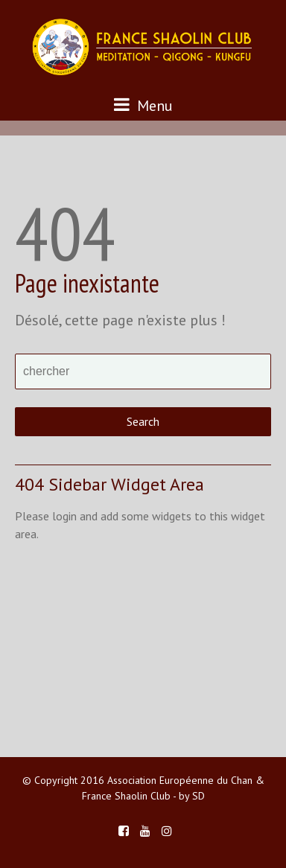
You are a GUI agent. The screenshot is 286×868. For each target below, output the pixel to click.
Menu (143, 105)
